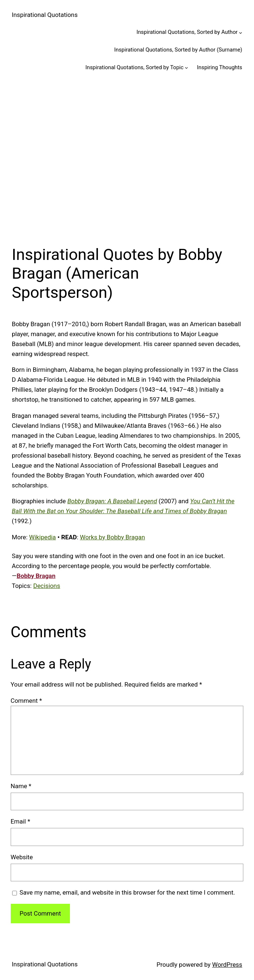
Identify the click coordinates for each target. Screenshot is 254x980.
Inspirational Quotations (45, 15)
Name (21, 786)
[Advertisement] (127, 159)
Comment (26, 701)
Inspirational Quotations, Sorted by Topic (135, 67)
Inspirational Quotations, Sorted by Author (187, 32)
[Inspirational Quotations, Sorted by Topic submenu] (186, 68)
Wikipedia (43, 537)
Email (20, 821)
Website (22, 857)
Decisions (47, 586)
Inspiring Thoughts (220, 67)
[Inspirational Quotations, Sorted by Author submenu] (241, 33)
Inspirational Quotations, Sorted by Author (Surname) (178, 50)
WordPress (227, 965)
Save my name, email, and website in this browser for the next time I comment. (127, 892)
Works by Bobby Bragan (112, 537)
